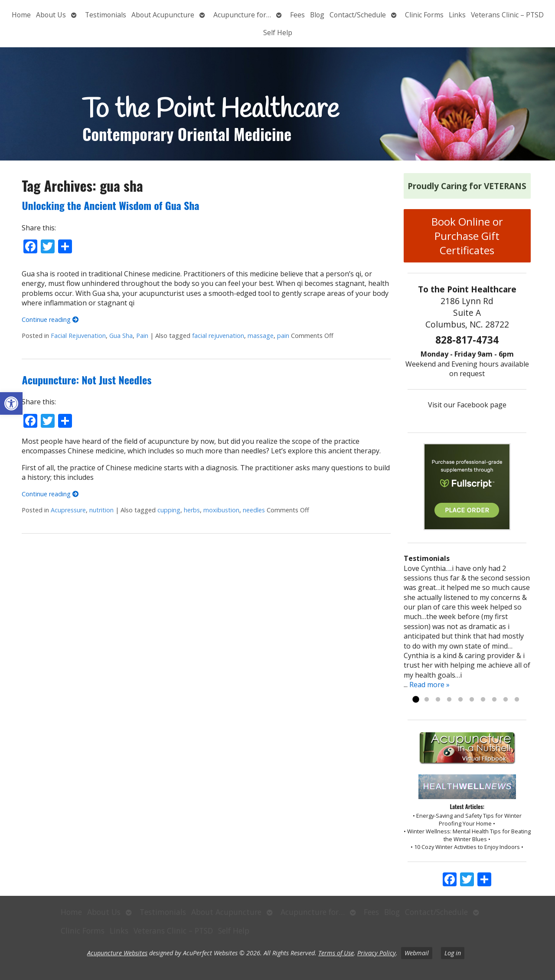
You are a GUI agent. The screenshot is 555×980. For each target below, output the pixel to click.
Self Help (278, 33)
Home (21, 15)
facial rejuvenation (218, 336)
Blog (317, 15)
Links (457, 15)
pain (283, 336)
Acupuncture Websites (117, 953)
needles (254, 510)
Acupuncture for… (242, 15)
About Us (51, 15)
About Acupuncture (163, 15)
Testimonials (106, 15)
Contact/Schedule (358, 15)
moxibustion (221, 510)
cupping (169, 510)
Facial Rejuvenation (78, 336)
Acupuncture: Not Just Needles (87, 380)
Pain (142, 336)
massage (261, 336)
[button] (11, 403)
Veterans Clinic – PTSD (507, 15)
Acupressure (68, 510)
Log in (453, 953)
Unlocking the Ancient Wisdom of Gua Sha (110, 205)
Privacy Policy (377, 953)
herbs (192, 510)
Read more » (429, 685)
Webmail (417, 953)
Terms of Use (336, 953)
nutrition (101, 510)
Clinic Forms (424, 15)
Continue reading (50, 320)
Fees (297, 15)
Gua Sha (121, 336)
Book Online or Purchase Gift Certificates (467, 236)
